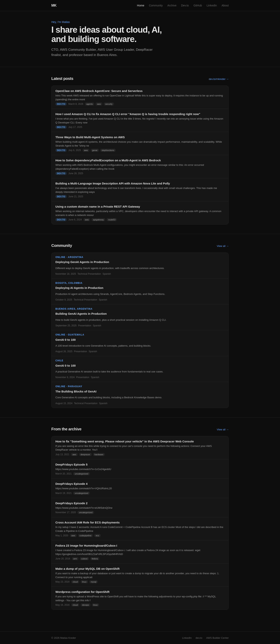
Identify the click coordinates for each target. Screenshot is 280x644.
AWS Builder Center (217, 638)
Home (141, 5)
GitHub (198, 5)
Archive (172, 5)
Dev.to (185, 5)
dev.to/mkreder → (219, 79)
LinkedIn (212, 5)
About (225, 5)
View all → (223, 246)
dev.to (199, 638)
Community (156, 5)
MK (54, 5)
